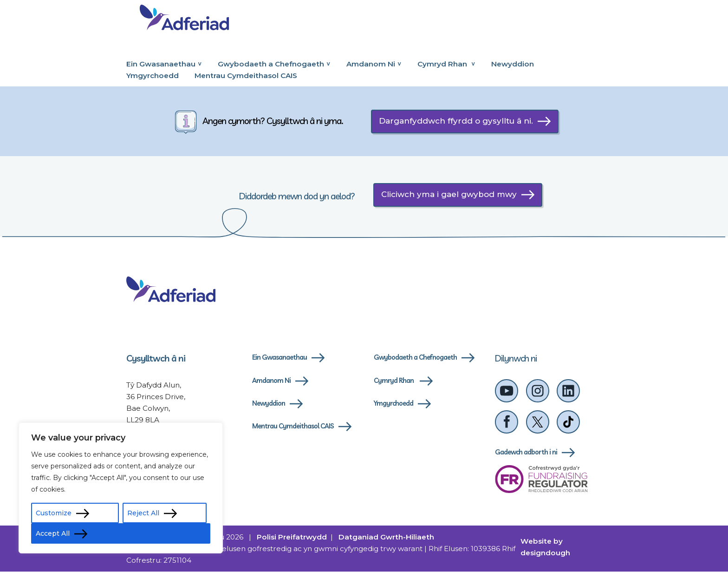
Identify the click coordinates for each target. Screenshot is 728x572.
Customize (54, 513)
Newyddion (513, 64)
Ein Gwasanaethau (161, 64)
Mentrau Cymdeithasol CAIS (246, 76)
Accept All (53, 533)
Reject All (143, 513)
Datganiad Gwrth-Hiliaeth (386, 537)
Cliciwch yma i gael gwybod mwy (449, 194)
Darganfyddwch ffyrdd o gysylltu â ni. (456, 121)
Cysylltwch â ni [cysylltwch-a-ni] (156, 358)
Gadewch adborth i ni (526, 453)
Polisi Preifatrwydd (292, 537)
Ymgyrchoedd (153, 76)
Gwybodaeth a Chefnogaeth (271, 64)
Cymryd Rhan (443, 64)
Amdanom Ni (371, 64)
